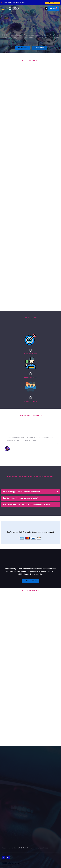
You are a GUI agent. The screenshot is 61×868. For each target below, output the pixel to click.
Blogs (33, 848)
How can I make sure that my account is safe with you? (26, 505)
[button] (3, 9)
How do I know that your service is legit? (20, 498)
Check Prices (43, 848)
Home (4, 848)
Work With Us (23, 848)
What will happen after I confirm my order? (21, 492)
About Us (12, 848)
